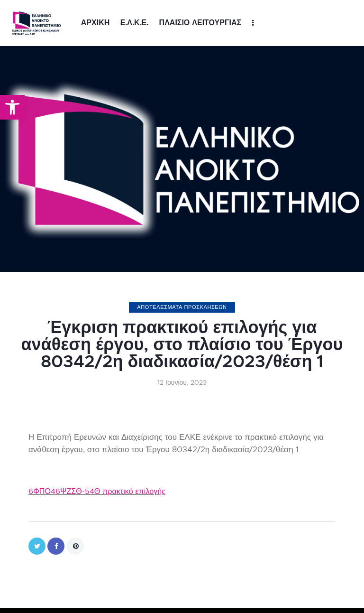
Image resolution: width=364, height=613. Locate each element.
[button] (12, 107)
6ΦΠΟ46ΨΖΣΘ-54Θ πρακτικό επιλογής (101, 491)
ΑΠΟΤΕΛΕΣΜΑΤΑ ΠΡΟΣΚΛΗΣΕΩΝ (182, 307)
